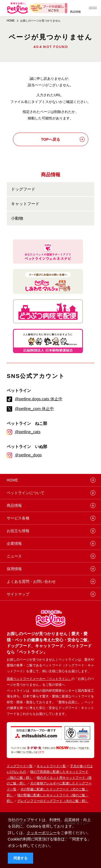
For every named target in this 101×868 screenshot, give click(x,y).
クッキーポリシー (42, 833)
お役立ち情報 (18, 531)
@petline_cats (28, 432)
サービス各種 (18, 518)
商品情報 (75, 12)
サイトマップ (18, 594)
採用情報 (14, 569)
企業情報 (14, 543)
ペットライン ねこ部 (27, 423)
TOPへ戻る (63, 139)
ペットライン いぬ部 (27, 447)
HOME (11, 21)
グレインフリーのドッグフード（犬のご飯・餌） (53, 801)
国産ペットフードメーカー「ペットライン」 (39, 679)
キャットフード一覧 (51, 766)
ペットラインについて (26, 493)
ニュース (14, 556)
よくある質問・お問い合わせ (31, 581)
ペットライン (19, 390)
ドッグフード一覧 (20, 766)
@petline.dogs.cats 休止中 (39, 399)
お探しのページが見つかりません (40, 21)
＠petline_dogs (28, 455)
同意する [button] (20, 858)
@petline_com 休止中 (34, 409)
